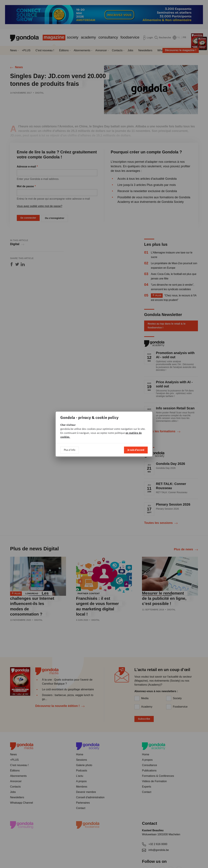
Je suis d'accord (136, 450)
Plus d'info (70, 450)
